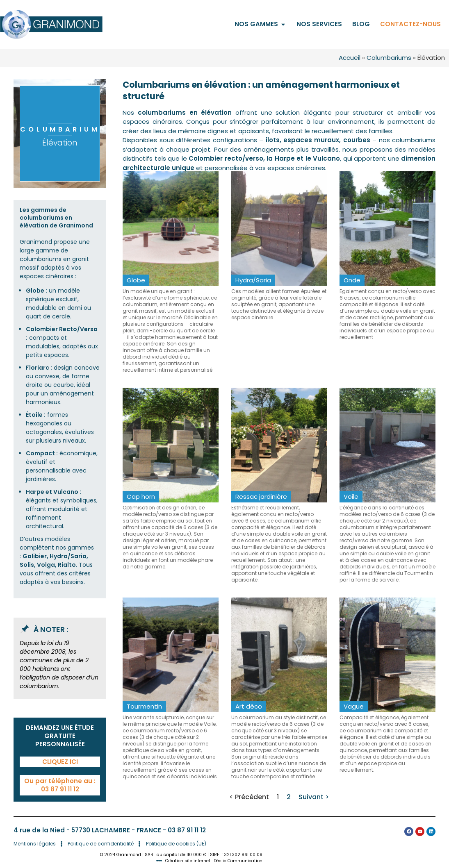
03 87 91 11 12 (187, 830)
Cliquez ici (60, 762)
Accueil (350, 58)
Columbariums (389, 58)
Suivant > (314, 797)
